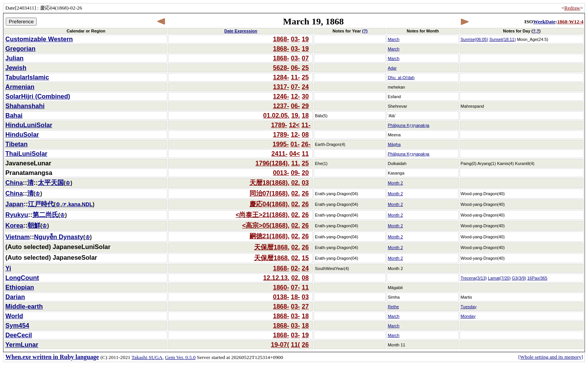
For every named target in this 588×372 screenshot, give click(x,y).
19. (296, 115)
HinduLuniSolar (29, 125)
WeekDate (544, 22)
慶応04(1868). (270, 204)
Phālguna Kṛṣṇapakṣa (409, 125)
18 (305, 115)
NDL (87, 205)
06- (295, 68)
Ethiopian (20, 287)
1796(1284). (273, 163)
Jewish (16, 68)
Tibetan (16, 144)
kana (74, 205)
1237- (281, 106)
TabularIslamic (27, 77)
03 (305, 183)
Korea (14, 225)
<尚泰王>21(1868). (263, 215)
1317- (281, 87)
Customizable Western (39, 39)
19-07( (280, 345)
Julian (15, 58)
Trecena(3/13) (474, 278)
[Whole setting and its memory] (551, 357)
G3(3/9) (519, 278)
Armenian (20, 87)
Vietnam (18, 237)
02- (295, 268)
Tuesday (469, 307)
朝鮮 (34, 225)
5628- (281, 68)
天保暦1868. (272, 247)
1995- (281, 144)
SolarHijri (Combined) (38, 96)
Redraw (572, 8)
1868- (281, 39)
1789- (279, 125)
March (394, 39)
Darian (15, 297)
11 (305, 154)
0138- (281, 297)
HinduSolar (22, 134)
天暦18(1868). (270, 183)
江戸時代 (41, 204)
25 (305, 68)
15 (305, 258)
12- (295, 96)
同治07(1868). (270, 193)
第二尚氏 (45, 215)
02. (296, 183)
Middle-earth (24, 306)
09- (295, 173)
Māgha (394, 144)
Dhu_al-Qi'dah (401, 78)
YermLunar (22, 345)
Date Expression (241, 31)
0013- (281, 173)
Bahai (14, 115)
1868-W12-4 (570, 22)
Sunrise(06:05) (475, 39)
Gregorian (20, 49)
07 (305, 58)
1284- (281, 77)
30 (305, 96)
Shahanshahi (25, 106)
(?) (365, 31)
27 (305, 306)
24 (305, 87)
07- (295, 87)
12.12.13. (276, 278)
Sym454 (17, 325)
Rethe (393, 307)
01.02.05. (276, 115)
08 (305, 134)
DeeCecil (19, 335)
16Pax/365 (537, 278)
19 (305, 39)
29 (305, 106)
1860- (281, 287)
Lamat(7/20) (499, 278)
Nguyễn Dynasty (59, 237)
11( (295, 345)
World (14, 316)
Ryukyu (17, 215)
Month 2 (395, 183)
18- (295, 297)
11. (296, 163)
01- (295, 144)
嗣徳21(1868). (270, 236)
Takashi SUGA (147, 357)
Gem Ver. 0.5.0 (180, 357)
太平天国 (51, 183)
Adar (392, 68)
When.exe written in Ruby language (52, 357)
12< (294, 125)
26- (306, 144)
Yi (8, 268)
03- (295, 39)
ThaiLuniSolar (26, 154)
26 (305, 193)
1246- (281, 96)
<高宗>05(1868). (266, 225)
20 (305, 173)
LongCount (22, 278)
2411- (279, 154)
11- (295, 77)
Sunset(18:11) (503, 39)
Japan (15, 204)
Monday (468, 316)
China (14, 183)
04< (295, 154)
